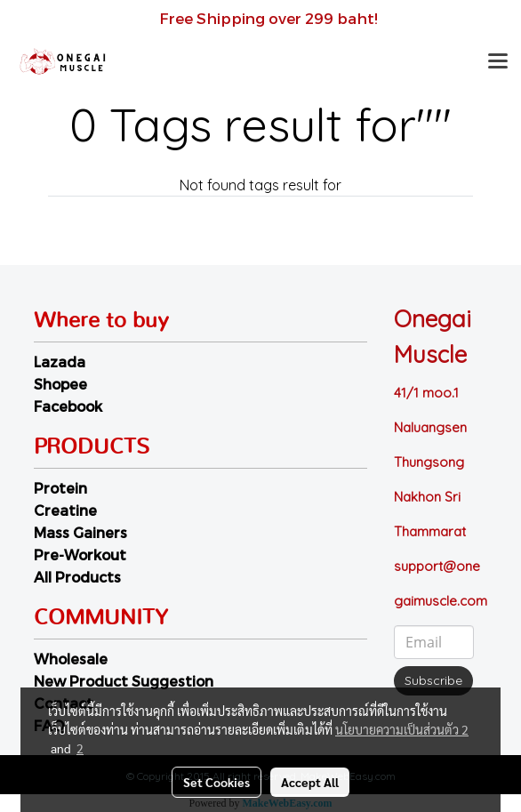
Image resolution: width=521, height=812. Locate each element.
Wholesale (71, 659)
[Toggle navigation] (498, 62)
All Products (77, 577)
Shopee (60, 384)
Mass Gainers (80, 532)
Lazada (60, 362)
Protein (60, 488)
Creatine (65, 510)
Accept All (310, 782)
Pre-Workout (80, 555)
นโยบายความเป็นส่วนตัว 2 (402, 729)
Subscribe (433, 680)
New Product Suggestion (124, 681)
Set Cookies (216, 782)
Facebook (68, 406)
